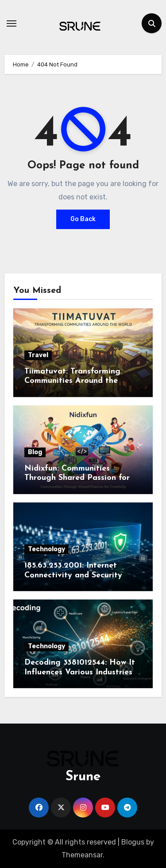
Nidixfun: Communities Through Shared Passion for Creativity (77, 478)
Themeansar (82, 855)
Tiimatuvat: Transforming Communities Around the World (72, 381)
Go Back (83, 219)
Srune (83, 777)
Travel (38, 355)
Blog (35, 452)
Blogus (133, 842)
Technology (46, 549)
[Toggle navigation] (12, 23)
